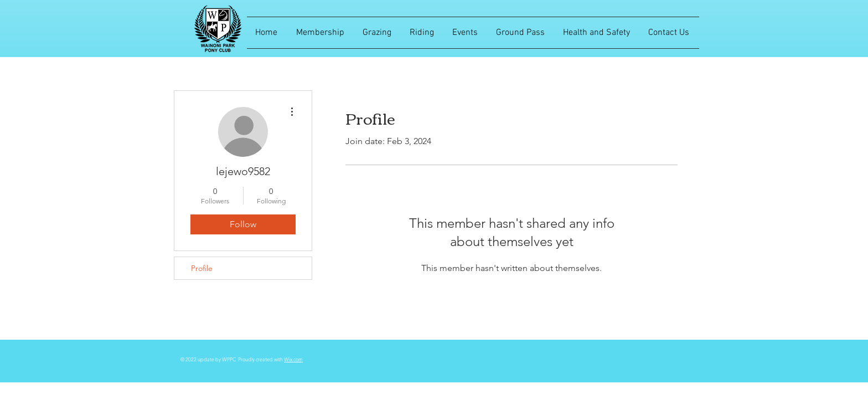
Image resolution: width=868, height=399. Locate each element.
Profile (202, 268)
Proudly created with (261, 359)
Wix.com (293, 359)
